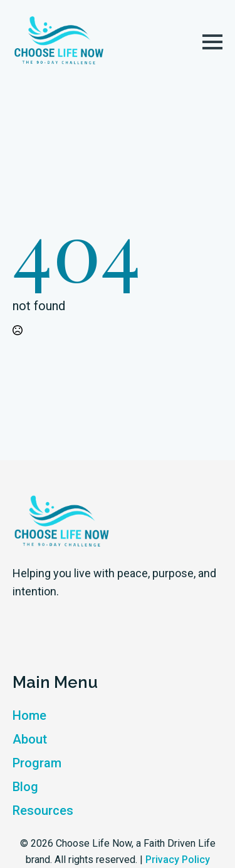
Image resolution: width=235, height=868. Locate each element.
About (30, 739)
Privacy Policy (178, 860)
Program (37, 763)
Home (29, 715)
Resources (43, 810)
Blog (25, 787)
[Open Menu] (212, 42)
